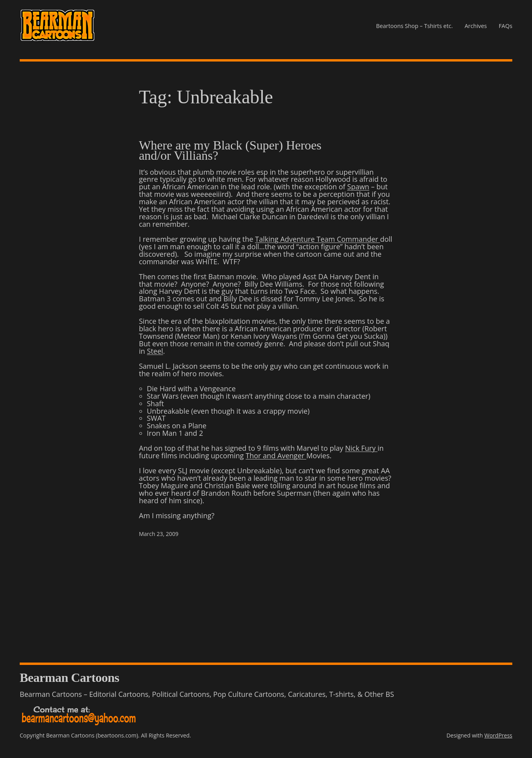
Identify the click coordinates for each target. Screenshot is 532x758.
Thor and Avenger (276, 456)
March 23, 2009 (159, 534)
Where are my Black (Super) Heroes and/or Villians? (230, 150)
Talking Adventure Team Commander (317, 239)
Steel (155, 351)
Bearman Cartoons (69, 678)
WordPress (498, 735)
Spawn (358, 187)
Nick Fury (361, 448)
